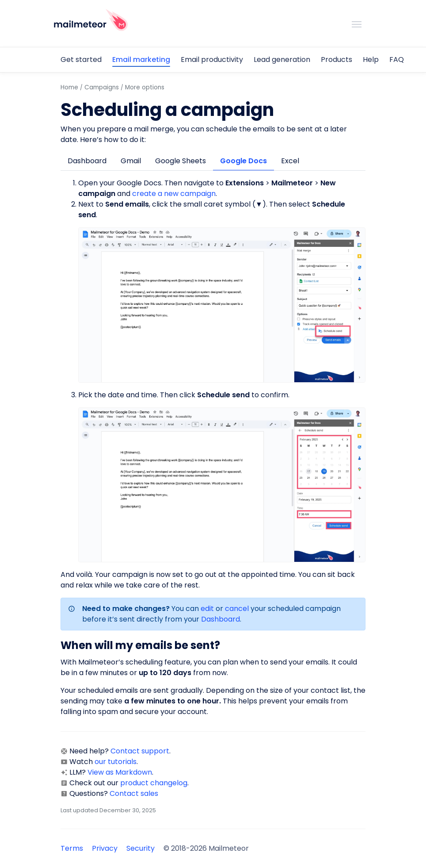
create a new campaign (174, 194)
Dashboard (221, 619)
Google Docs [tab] (243, 161)
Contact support (140, 751)
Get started (81, 60)
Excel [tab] (290, 161)
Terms (72, 848)
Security (141, 848)
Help (371, 60)
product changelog (154, 783)
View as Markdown (120, 772)
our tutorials (116, 762)
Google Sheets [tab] (181, 161)
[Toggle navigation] (357, 23)
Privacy (105, 848)
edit (207, 609)
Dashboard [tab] (87, 161)
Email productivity (212, 60)
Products (337, 60)
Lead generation (282, 60)
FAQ (397, 60)
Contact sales (134, 793)
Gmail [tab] (131, 161)
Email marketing (141, 60)
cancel (237, 609)
